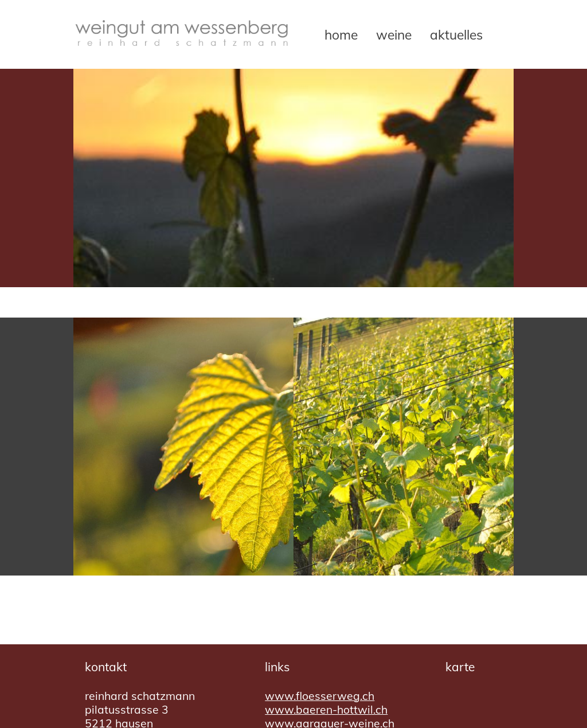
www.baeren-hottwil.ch (326, 710)
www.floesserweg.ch (320, 696)
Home (341, 35)
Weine (394, 35)
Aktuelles (456, 35)
